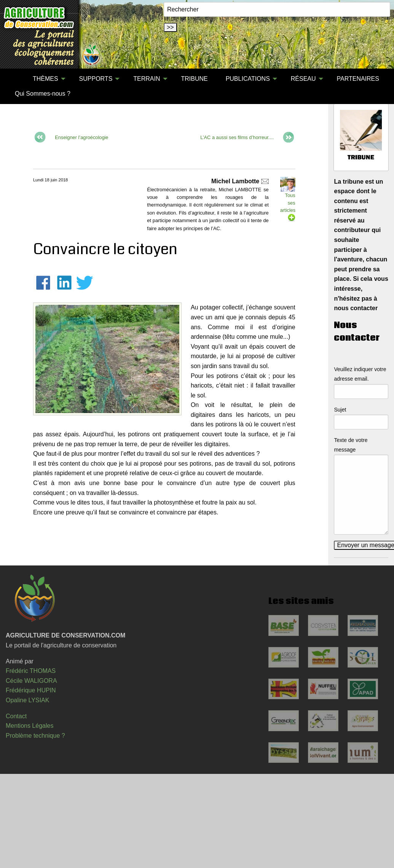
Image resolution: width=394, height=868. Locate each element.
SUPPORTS (96, 79)
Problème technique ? (35, 736)
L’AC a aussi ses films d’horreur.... (238, 137)
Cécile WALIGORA (31, 681)
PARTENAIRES (358, 79)
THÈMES (45, 79)
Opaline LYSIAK (27, 700)
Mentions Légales (30, 726)
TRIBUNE (194, 79)
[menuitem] (15, 79)
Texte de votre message (351, 445)
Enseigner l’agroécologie (81, 137)
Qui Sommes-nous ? (43, 94)
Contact (16, 716)
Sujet (340, 410)
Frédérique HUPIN (31, 690)
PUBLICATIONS (248, 79)
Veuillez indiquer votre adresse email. (360, 374)
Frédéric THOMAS (31, 671)
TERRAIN (147, 79)
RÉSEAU (303, 79)
